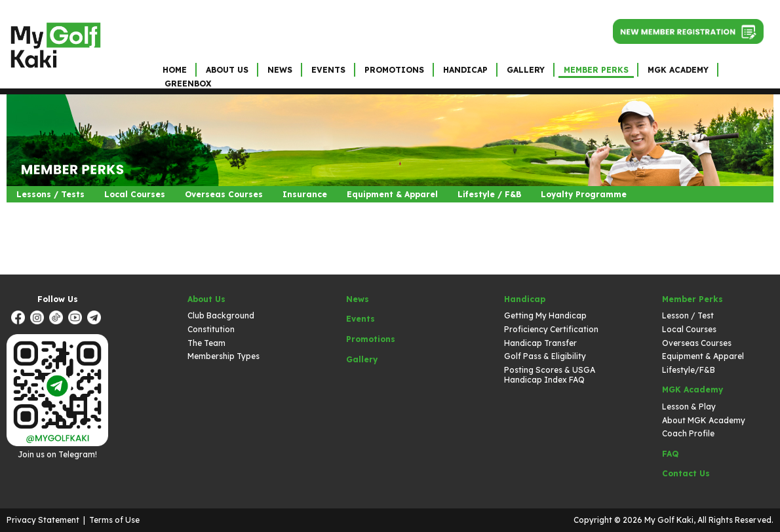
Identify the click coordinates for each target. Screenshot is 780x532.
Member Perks (596, 70)
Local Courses (135, 194)
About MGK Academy (704, 420)
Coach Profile (688, 433)
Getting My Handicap (545, 315)
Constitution (211, 329)
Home (175, 70)
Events (328, 70)
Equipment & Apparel (392, 194)
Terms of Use (114, 520)
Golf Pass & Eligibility (545, 356)
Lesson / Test (688, 315)
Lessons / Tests (50, 194)
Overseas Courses (224, 194)
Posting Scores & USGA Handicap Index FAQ (550, 375)
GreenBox (188, 84)
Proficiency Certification (551, 329)
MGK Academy (678, 70)
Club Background (221, 315)
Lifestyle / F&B (489, 194)
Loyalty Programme (584, 194)
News (280, 70)
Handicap (465, 70)
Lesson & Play (689, 407)
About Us (227, 70)
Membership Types (224, 356)
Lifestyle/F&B (689, 370)
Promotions (394, 70)
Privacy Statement (43, 520)
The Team (206, 343)
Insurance (305, 194)
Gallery (526, 70)
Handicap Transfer (540, 343)
